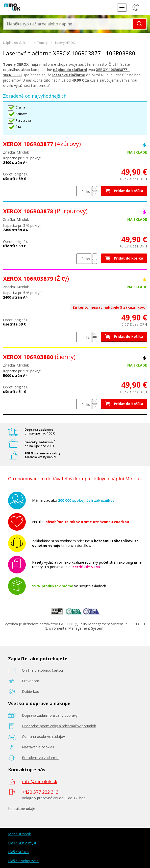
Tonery (42, 43)
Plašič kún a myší (22, 843)
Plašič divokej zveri (23, 861)
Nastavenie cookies (38, 747)
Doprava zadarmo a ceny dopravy (50, 715)
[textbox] (69, 24)
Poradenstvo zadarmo (40, 758)
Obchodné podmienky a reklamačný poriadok (59, 726)
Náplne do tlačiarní (17, 43)
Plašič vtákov (19, 852)
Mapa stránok (19, 834)
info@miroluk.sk (40, 781)
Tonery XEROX (65, 43)
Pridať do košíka (124, 191)
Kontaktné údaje (22, 808)
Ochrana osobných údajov (43, 736)
